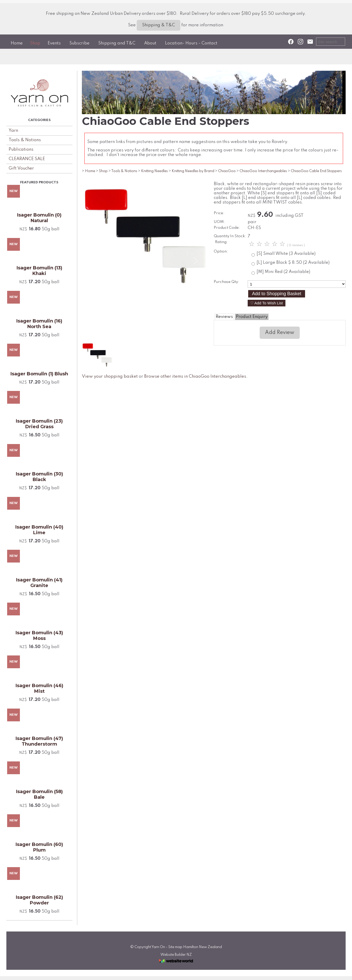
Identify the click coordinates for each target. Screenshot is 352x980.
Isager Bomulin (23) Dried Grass (39, 424)
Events (54, 43)
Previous (95, 261)
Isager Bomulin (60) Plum (39, 847)
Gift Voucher (21, 168)
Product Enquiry (252, 317)
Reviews (224, 317)
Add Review (280, 333)
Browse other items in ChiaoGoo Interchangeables (195, 377)
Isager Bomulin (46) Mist (39, 688)
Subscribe (79, 43)
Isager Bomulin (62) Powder (39, 900)
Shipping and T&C (117, 43)
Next (195, 261)
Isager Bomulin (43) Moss (39, 636)
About (150, 43)
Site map (175, 947)
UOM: (219, 222)
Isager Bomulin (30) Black (39, 477)
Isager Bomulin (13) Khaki (39, 271)
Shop (35, 43)
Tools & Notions (25, 140)
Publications (21, 150)
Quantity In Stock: (230, 236)
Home (17, 43)
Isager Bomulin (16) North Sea (39, 324)
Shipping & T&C (159, 25)
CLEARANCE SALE (27, 159)
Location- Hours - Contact (191, 43)
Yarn (13, 131)
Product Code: (227, 228)
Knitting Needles (154, 171)
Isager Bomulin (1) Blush (39, 374)
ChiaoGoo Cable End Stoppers (316, 171)
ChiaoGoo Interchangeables (263, 171)
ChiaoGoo (227, 171)
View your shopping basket (110, 377)
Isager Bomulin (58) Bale (39, 794)
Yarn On (158, 947)
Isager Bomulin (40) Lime (39, 530)
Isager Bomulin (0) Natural (39, 218)
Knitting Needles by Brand (193, 171)
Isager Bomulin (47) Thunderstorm (39, 741)
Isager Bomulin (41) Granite (39, 583)
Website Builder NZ (176, 955)
